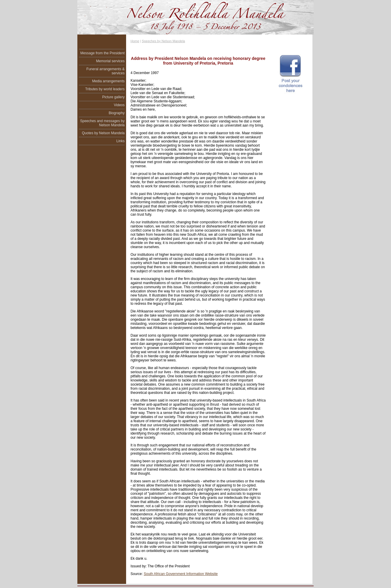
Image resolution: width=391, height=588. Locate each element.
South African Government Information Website (181, 574)
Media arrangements (108, 81)
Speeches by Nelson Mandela (163, 41)
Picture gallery (113, 97)
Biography (117, 113)
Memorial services (110, 61)
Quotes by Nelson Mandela (103, 133)
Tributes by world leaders (105, 89)
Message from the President (102, 53)
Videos (119, 105)
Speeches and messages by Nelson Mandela (102, 123)
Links (120, 141)
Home (135, 41)
